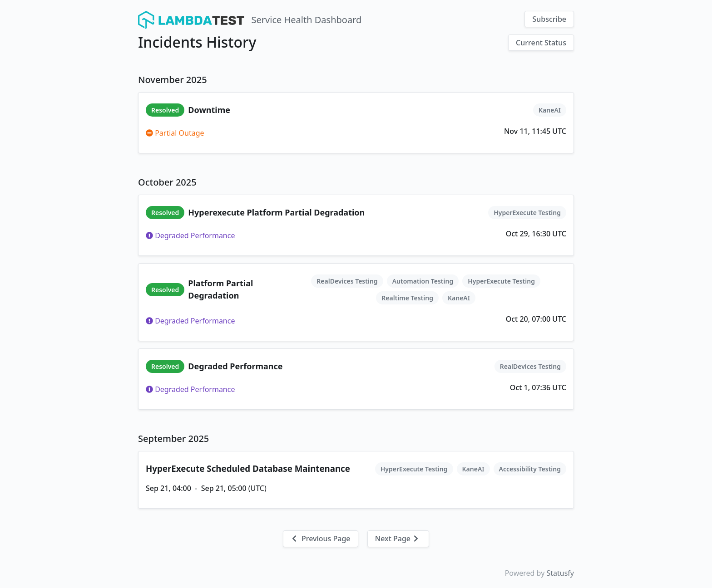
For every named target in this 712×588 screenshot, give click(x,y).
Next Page (397, 539)
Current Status (541, 43)
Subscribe (549, 19)
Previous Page (321, 539)
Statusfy (560, 573)
